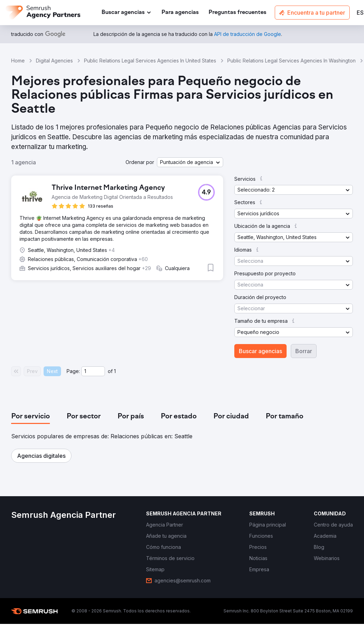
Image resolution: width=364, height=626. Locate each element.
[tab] (31, 417)
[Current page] (93, 371)
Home (18, 61)
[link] (180, 13)
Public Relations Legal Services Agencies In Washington (291, 61)
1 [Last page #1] (115, 371)
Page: (73, 371)
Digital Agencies (54, 61)
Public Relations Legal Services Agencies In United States (150, 61)
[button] (190, 162)
